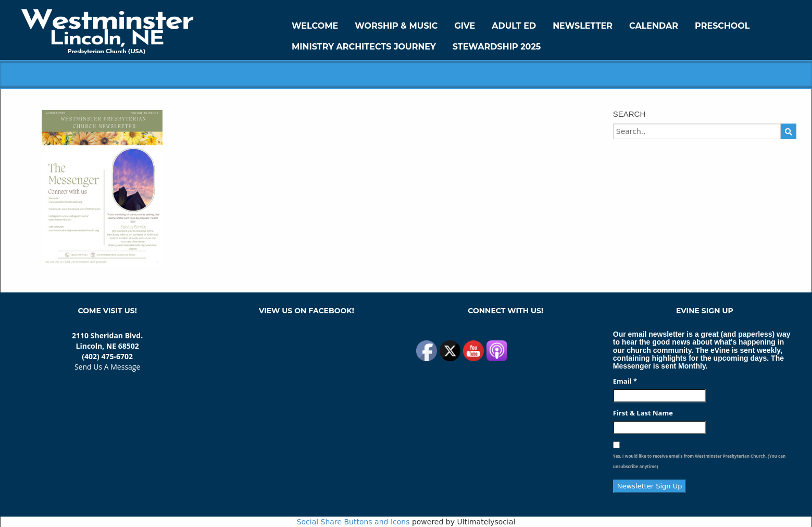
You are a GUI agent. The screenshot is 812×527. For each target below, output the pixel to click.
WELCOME (315, 26)
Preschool (722, 26)
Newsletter (583, 26)
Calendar (654, 26)
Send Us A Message (107, 367)
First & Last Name (643, 413)
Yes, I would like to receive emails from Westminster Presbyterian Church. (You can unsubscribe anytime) (699, 461)
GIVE (465, 26)
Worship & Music (396, 26)
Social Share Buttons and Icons (353, 522)
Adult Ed (514, 26)
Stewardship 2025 (497, 47)
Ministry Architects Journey (364, 47)
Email (625, 381)
